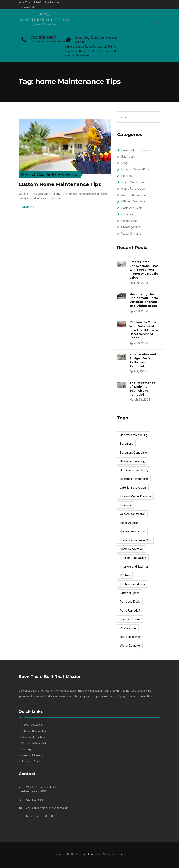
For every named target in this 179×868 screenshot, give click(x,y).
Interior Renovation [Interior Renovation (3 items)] (133, 558)
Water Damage (131, 233)
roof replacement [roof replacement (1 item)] (131, 637)
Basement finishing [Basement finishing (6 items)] (132, 461)
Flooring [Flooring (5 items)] (126, 505)
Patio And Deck (131, 208)
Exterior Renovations (135, 169)
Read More (27, 207)
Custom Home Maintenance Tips (60, 184)
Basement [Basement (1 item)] (126, 443)
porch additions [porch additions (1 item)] (130, 619)
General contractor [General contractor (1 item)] (132, 514)
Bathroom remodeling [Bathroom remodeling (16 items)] (134, 470)
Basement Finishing (34, 737)
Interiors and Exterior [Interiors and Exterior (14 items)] (134, 566)
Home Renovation (133, 188)
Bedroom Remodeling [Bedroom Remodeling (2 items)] (134, 479)
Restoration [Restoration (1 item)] (128, 628)
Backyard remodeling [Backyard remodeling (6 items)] (134, 435)
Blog (124, 163)
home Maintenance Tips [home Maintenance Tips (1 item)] (135, 540)
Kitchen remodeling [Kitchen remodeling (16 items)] (133, 584)
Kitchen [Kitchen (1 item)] (125, 575)
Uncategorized (131, 227)
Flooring (127, 176)
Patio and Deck (31, 761)
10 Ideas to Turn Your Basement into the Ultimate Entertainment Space (144, 330)
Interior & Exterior (33, 755)
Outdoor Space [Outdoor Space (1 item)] (130, 593)
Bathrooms (129, 156)
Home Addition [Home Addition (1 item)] (130, 523)
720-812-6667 (43, 38)
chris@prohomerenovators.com (48, 42)
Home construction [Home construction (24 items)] (132, 531)
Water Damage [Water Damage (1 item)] (130, 645)
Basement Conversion (136, 150)
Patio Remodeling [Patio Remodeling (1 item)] (132, 610)
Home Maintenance (65, 174)
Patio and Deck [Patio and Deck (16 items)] (130, 601)
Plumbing (127, 214)
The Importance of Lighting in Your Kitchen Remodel (143, 389)
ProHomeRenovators (90, 854)
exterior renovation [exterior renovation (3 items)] (133, 487)
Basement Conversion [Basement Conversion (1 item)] (134, 452)
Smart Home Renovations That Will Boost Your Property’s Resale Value (144, 270)
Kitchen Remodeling (134, 201)
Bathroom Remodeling (35, 743)
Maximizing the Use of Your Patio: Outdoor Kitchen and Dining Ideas (144, 300)
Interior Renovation (134, 195)
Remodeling (129, 221)
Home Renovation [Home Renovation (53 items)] (132, 549)
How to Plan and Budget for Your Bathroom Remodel (143, 360)
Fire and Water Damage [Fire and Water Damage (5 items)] (135, 496)
